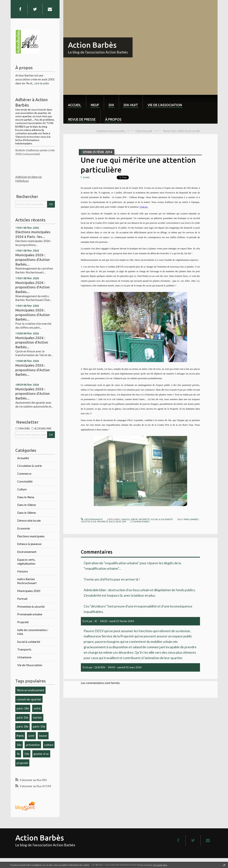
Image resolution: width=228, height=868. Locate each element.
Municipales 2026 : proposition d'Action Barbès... (32, 342)
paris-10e (39, 726)
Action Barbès (92, 45)
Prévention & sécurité (31, 606)
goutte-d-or (41, 754)
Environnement (27, 552)
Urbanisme (24, 657)
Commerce (24, 473)
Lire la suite (42, 83)
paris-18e (23, 708)
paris (187, 519)
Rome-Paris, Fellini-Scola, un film (182, 131)
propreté (22, 763)
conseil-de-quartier (29, 699)
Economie (24, 528)
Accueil (75, 105)
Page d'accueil (144, 131)
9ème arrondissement (30, 690)
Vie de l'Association (30, 665)
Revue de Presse (82, 119)
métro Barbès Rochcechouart (27, 581)
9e (18, 754)
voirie (37, 708)
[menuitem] (75, 102)
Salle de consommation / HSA (33, 632)
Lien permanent (92, 519)
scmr (31, 735)
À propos (113, 119)
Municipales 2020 (29, 591)
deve (118, 522)
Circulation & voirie (30, 466)
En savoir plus (160, 865)
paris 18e (23, 726)
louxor (43, 735)
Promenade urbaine (30, 614)
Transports (24, 649)
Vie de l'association (165, 105)
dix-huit (131, 105)
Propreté (23, 622)
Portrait (22, 599)
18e (19, 745)
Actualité (23, 458)
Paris (20, 735)
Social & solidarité (29, 642)
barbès (37, 717)
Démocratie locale (29, 520)
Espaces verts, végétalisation (26, 561)
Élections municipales (31, 536)
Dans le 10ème (27, 505)
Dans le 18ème (27, 513)
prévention (33, 745)
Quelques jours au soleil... (111, 131)
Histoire (23, 571)
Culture (22, 489)
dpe (124, 522)
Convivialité (25, 481)
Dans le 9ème (26, 497)
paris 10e (23, 717)
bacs (112, 522)
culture (49, 745)
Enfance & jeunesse (29, 544)
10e (27, 754)
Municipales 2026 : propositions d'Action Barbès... (33, 260)
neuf (95, 105)
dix (111, 105)
